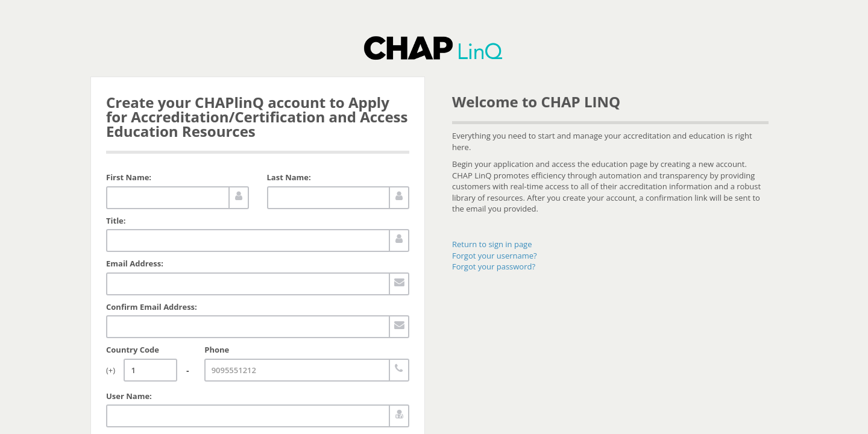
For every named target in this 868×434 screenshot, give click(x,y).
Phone (217, 350)
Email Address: (135, 263)
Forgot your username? (495, 256)
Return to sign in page (492, 244)
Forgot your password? (494, 266)
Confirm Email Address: (152, 307)
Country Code (133, 350)
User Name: (129, 396)
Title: (116, 221)
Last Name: (289, 177)
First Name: (129, 177)
